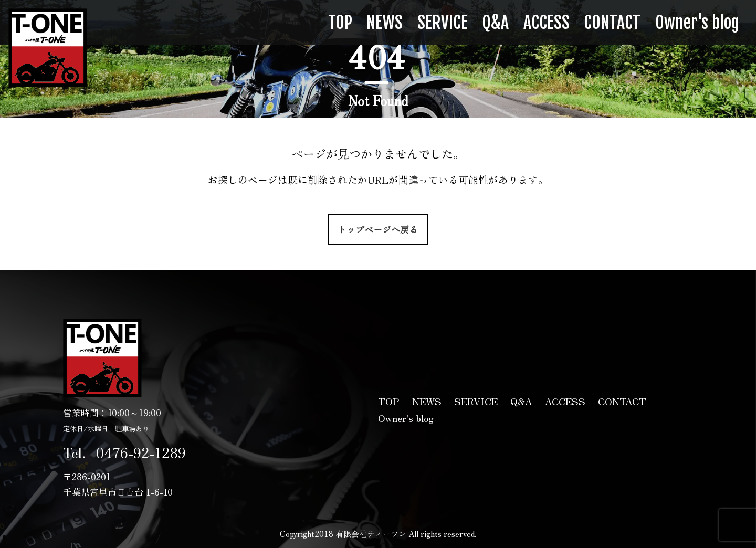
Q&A (495, 23)
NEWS (385, 23)
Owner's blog (697, 23)
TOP (340, 23)
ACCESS (547, 23)
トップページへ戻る (378, 229)
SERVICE (443, 23)
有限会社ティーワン (48, 48)
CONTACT (612, 23)
